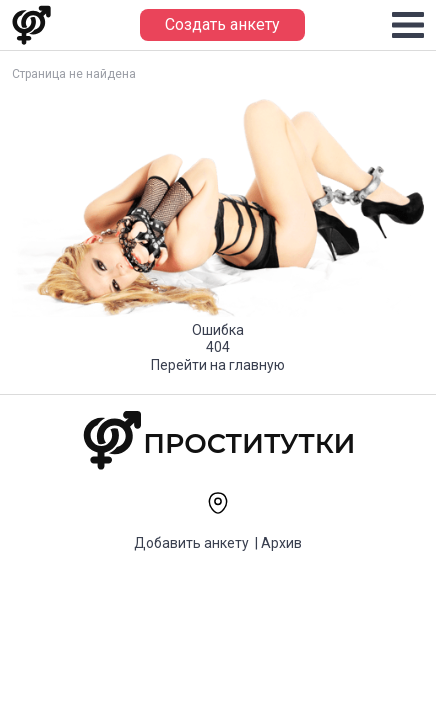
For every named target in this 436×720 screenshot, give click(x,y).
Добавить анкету (191, 543)
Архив (281, 543)
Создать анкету (222, 24)
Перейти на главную (218, 365)
